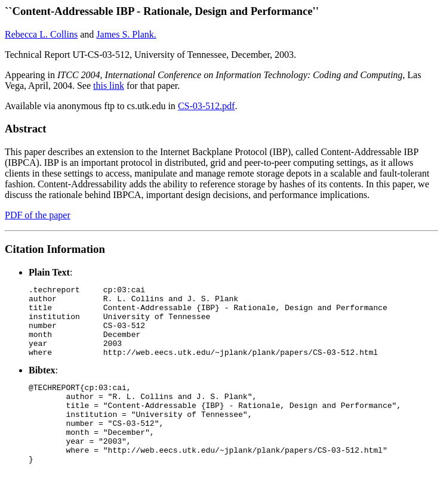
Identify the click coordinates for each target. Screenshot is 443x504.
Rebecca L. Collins (41, 34)
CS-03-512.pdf (207, 106)
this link (109, 86)
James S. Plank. (126, 34)
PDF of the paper (38, 215)
